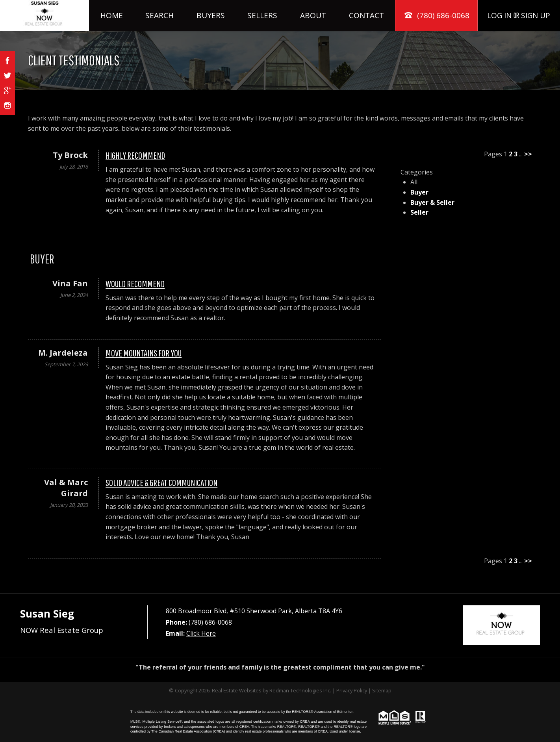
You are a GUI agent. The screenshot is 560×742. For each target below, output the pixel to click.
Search (159, 15)
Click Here (201, 633)
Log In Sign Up (519, 15)
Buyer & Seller (432, 202)
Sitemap (382, 690)
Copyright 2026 (192, 690)
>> (528, 154)
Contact (366, 15)
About (313, 15)
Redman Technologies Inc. (300, 690)
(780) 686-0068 (437, 15)
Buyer (419, 192)
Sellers (262, 15)
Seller (419, 212)
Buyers (211, 15)
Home (112, 15)
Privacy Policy (352, 690)
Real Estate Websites (237, 690)
